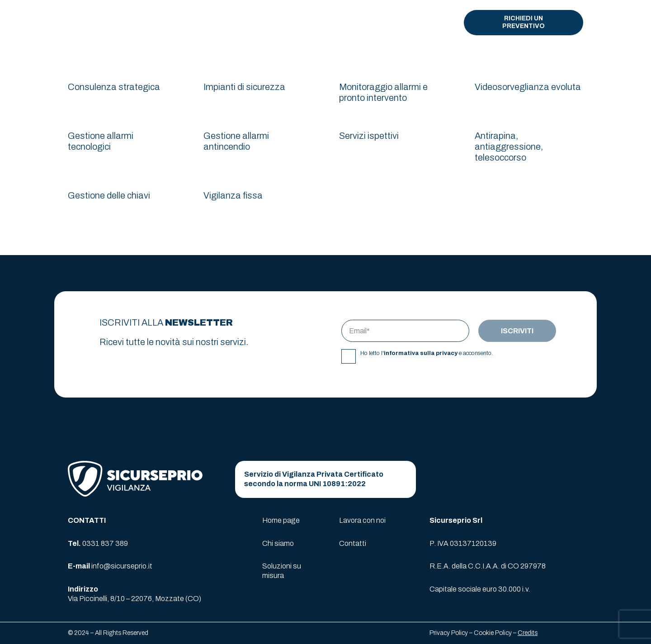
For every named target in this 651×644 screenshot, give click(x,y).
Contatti (353, 543)
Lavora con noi (362, 520)
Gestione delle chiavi (109, 195)
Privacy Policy (449, 633)
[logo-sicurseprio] (115, 23)
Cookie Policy (493, 633)
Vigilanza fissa (233, 195)
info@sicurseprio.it (122, 566)
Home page (281, 520)
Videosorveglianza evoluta (528, 87)
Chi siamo (278, 543)
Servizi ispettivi (369, 136)
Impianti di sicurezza (244, 87)
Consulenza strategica (114, 87)
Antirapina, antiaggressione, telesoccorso (509, 147)
